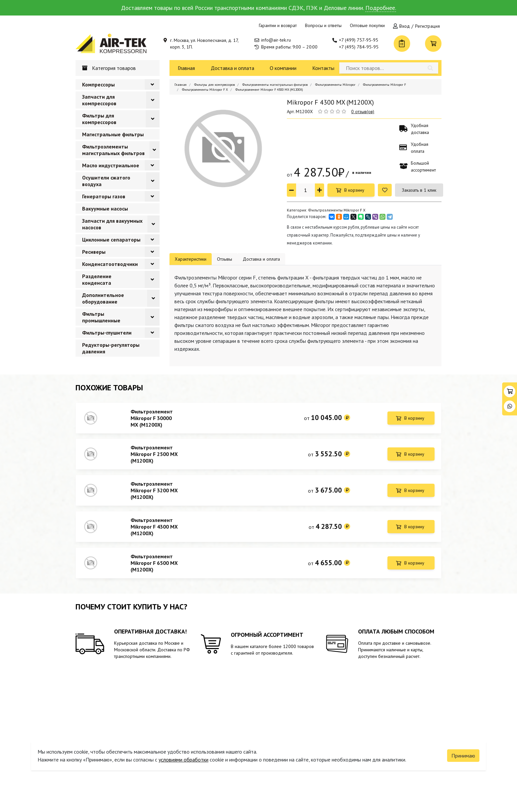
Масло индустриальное (111, 165)
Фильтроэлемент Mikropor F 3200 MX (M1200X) (154, 493)
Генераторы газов (104, 196)
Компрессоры (98, 84)
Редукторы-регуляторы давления (111, 348)
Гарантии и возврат (278, 25)
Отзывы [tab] (225, 259)
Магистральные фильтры (113, 134)
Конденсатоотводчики (110, 264)
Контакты (323, 68)
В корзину (354, 190)
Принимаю (463, 752)
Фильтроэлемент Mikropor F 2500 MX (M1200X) (154, 456)
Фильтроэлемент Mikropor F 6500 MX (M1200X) (154, 568)
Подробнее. (381, 8)
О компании (283, 68)
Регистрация (427, 26)
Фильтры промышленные (101, 317)
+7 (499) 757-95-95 (359, 40)
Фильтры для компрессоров (99, 119)
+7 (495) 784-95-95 (359, 47)
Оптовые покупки (367, 25)
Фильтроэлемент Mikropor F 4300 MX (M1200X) (154, 531)
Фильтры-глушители (107, 333)
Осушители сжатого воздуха (106, 181)
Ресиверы (94, 252)
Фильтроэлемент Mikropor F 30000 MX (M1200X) (152, 418)
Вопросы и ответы (323, 25)
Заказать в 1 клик (419, 190)
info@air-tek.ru (276, 40)
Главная (186, 68)
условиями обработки (183, 756)
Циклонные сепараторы (111, 240)
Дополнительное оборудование (103, 298)
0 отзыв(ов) (363, 112)
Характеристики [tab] (191, 259)
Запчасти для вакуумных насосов (112, 224)
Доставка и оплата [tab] (261, 259)
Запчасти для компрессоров (99, 100)
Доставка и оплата (232, 68)
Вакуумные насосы (105, 209)
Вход (405, 26)
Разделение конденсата (97, 279)
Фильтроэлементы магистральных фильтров (113, 150)
